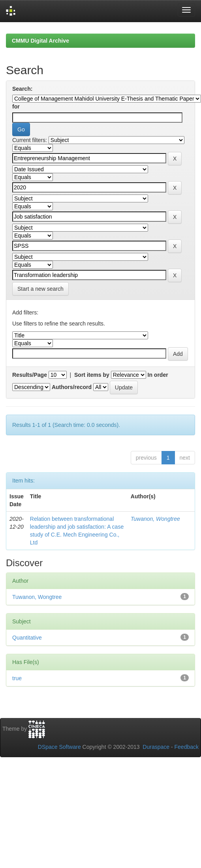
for (16, 107)
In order (158, 375)
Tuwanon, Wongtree (155, 519)
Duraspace (156, 747)
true (17, 678)
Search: (22, 89)
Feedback (187, 747)
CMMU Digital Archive (40, 41)
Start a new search (40, 289)
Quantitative (27, 638)
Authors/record (72, 387)
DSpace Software (59, 747)
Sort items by (92, 375)
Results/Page (30, 375)
